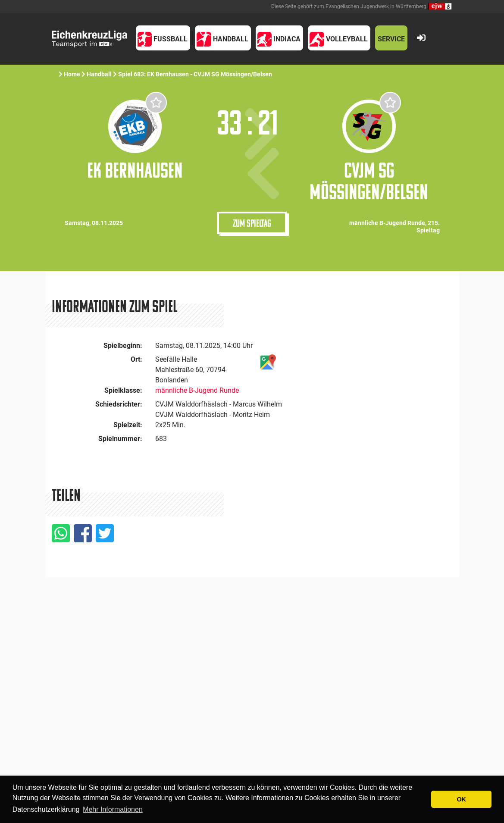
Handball (99, 74)
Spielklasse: (123, 390)
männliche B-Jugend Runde (197, 390)
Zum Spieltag (252, 223)
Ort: (136, 359)
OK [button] (461, 799)
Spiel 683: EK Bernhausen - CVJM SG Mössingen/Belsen (196, 74)
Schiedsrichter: (119, 404)
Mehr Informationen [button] (113, 809)
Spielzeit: (128, 425)
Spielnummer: (120, 439)
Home (72, 74)
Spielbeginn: (123, 346)
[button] (163, 38)
